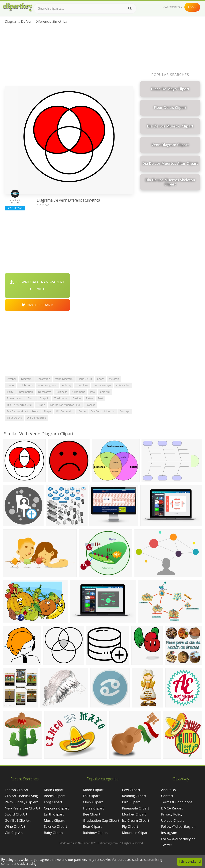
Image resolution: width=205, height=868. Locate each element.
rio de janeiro (65, 411)
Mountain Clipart (135, 833)
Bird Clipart (131, 802)
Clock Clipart (93, 802)
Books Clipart (54, 796)
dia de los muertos (103, 411)
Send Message (15, 208)
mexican (114, 379)
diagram (26, 379)
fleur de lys (14, 418)
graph (41, 405)
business (62, 392)
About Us (168, 790)
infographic (123, 385)
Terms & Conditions (177, 802)
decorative (45, 392)
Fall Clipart (91, 796)
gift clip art (14, 833)
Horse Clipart (93, 808)
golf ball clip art (18, 820)
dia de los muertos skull (65, 405)
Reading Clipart (134, 796)
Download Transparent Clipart (37, 285)
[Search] (130, 8)
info (92, 392)
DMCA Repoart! (37, 305)
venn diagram (64, 379)
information (26, 392)
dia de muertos (36, 418)
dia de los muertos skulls (23, 411)
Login (192, 7)
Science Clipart (55, 826)
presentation (15, 398)
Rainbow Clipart (95, 833)
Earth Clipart (54, 814)
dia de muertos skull (20, 405)
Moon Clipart (93, 790)
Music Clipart (54, 820)
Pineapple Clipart (136, 808)
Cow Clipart (131, 790)
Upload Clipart (173, 820)
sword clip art (16, 814)
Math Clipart (54, 790)
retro (89, 398)
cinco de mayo (102, 385)
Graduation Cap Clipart (101, 820)
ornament (79, 392)
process (90, 405)
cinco (31, 398)
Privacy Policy (172, 814)
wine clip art (15, 826)
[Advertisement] (69, 56)
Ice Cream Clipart (136, 820)
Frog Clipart (53, 802)
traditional (61, 398)
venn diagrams (47, 385)
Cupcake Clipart (56, 808)
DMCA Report (172, 808)
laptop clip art (17, 790)
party (10, 392)
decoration (43, 379)
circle (10, 385)
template (82, 385)
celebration (26, 385)
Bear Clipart (92, 826)
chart (100, 379)
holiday (66, 385)
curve (82, 411)
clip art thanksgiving (21, 796)
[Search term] (85, 8)
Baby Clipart (53, 833)
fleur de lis (85, 379)
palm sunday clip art (21, 802)
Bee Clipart (92, 814)
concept (125, 411)
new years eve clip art (23, 808)
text (100, 398)
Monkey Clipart (134, 814)
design (77, 398)
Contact (167, 796)
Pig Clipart (130, 826)
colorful (105, 392)
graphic (44, 398)
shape (47, 411)
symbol (12, 379)
